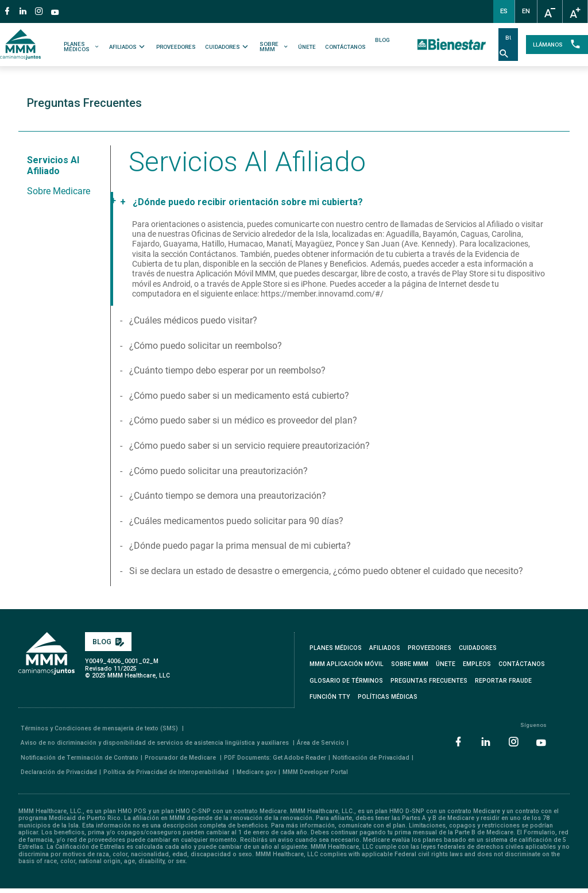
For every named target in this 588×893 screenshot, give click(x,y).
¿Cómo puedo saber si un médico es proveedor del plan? (242, 420)
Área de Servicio (321, 743)
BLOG (382, 40)
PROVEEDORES (176, 47)
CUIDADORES (228, 47)
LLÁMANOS (557, 45)
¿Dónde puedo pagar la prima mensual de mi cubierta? (239, 546)
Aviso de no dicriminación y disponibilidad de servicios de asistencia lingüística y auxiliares (156, 743)
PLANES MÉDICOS (82, 47)
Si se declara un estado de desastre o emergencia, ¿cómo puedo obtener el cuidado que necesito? (325, 571)
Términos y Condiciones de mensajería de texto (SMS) (100, 728)
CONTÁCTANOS (345, 47)
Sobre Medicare (59, 191)
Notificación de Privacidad (371, 758)
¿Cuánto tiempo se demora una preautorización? (227, 496)
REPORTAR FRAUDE (503, 681)
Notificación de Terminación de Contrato (80, 758)
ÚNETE (307, 47)
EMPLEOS (477, 664)
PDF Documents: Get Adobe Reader (275, 758)
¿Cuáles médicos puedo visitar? (192, 320)
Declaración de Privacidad (59, 772)
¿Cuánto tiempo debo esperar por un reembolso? (226, 370)
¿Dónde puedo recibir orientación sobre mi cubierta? (247, 202)
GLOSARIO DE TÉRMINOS (346, 681)
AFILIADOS (128, 47)
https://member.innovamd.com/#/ (322, 294)
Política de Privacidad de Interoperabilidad (167, 772)
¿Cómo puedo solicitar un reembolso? (204, 346)
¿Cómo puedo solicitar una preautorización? (217, 471)
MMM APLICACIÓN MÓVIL (347, 664)
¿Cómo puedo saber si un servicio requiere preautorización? (248, 446)
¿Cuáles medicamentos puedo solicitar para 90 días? (235, 521)
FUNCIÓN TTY (330, 697)
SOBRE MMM (274, 47)
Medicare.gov (256, 772)
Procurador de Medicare (181, 758)
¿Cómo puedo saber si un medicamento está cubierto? (238, 396)
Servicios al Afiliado (53, 165)
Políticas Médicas (388, 697)
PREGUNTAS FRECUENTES (429, 681)
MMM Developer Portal (315, 772)
